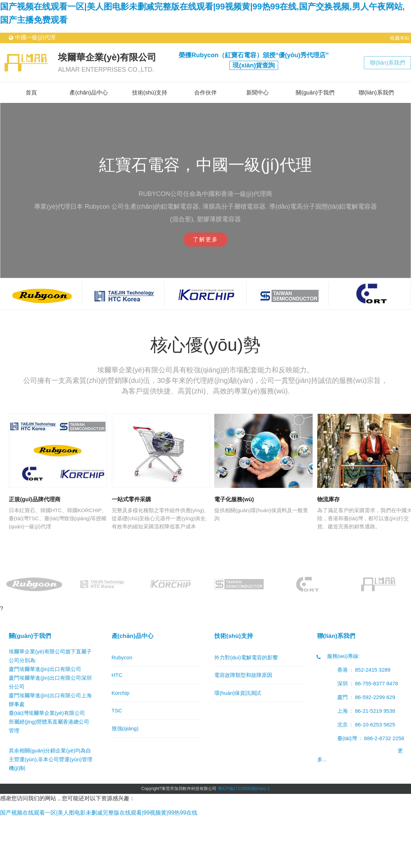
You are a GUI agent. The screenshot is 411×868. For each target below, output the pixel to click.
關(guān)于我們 (315, 93)
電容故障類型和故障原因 (243, 675)
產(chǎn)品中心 (89, 93)
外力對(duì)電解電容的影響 (246, 657)
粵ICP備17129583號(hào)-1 (244, 789)
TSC (117, 710)
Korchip (121, 693)
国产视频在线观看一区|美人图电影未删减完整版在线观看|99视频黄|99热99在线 (99, 813)
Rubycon (122, 657)
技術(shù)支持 (150, 93)
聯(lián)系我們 (387, 63)
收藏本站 (400, 38)
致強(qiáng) (125, 728)
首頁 (31, 93)
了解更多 (205, 239)
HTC (117, 675)
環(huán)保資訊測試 (238, 693)
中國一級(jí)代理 (35, 37)
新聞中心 (257, 93)
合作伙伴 (205, 93)
